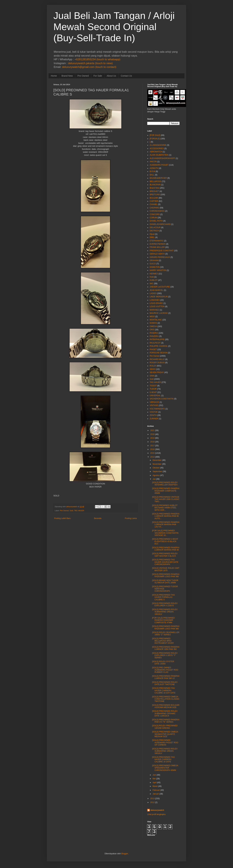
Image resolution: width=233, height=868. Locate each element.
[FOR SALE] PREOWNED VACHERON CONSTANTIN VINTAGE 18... (165, 533)
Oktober (156, 468)
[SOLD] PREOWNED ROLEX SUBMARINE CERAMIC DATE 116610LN (165, 713)
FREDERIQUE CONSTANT (162, 251)
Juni (154, 775)
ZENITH (153, 415)
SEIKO (153, 369)
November (157, 464)
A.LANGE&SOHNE (158, 145)
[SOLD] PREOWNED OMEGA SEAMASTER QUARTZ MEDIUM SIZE (165, 734)
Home (54, 76)
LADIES (153, 293)
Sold (71, 511)
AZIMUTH (154, 168)
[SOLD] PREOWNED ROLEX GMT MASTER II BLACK (165, 555)
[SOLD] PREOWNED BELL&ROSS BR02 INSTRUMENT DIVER (163, 641)
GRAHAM (154, 260)
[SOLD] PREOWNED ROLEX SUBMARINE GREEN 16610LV (165, 612)
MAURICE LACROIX (159, 313)
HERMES (154, 274)
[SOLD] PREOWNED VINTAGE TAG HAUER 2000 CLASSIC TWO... (166, 499)
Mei (154, 779)
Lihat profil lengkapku (156, 814)
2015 (153, 453)
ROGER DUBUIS (157, 363)
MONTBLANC (156, 320)
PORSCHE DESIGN (158, 353)
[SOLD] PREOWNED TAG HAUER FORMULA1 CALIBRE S (163, 597)
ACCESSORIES (157, 148)
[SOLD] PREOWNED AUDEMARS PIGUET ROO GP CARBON (165, 743)
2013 (153, 799)
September (157, 471)
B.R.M (152, 171)
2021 (153, 430)
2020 (153, 434)
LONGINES (155, 300)
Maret (155, 786)
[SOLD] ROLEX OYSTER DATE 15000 (163, 663)
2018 (153, 442)
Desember (157, 460)
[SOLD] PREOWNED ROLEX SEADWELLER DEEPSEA (165, 484)
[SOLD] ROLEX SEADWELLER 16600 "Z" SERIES (166, 634)
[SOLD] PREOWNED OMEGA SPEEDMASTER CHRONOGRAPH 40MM (165, 768)
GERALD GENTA (157, 254)
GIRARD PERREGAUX (160, 257)
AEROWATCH (156, 152)
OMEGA (153, 326)
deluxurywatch (157, 810)
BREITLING (155, 195)
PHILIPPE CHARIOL (159, 346)
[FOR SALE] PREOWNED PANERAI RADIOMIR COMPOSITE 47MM (163, 620)
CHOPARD (154, 208)
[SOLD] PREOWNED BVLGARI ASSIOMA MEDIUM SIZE (166, 706)
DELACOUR (155, 228)
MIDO (152, 317)
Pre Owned (83, 76)
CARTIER (154, 201)
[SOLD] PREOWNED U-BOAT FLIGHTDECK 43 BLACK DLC (165, 541)
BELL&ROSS (155, 181)
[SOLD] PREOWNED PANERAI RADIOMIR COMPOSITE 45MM (166, 491)
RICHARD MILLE (157, 359)
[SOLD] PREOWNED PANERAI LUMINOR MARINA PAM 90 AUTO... (166, 516)
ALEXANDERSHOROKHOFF (162, 158)
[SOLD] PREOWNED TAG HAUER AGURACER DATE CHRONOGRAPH (165, 562)
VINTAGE (154, 405)
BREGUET (154, 191)
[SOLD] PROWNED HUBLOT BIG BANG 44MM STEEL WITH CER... (165, 508)
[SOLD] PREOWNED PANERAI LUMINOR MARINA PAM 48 (166, 549)
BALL (152, 175)
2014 (153, 457)
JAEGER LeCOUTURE (160, 287)
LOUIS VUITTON (157, 307)
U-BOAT (153, 392)
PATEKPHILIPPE (157, 339)
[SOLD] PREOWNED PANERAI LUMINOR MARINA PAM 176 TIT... (166, 525)
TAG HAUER (79, 511)
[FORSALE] (155, 139)
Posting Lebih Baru (62, 518)
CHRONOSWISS (157, 211)
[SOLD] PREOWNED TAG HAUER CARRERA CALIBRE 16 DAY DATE (164, 691)
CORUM (153, 218)
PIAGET (153, 349)
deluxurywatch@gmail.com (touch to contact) (89, 67)
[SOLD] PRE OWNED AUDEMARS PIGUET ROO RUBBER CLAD (165, 670)
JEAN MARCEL (156, 290)
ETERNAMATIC (157, 241)
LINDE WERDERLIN (159, 297)
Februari (156, 790)
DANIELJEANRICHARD (160, 224)
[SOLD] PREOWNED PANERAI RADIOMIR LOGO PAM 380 (166, 575)
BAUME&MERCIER (158, 178)
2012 (153, 802)
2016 (153, 449)
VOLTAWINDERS (157, 409)
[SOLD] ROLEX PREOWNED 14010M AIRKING (165, 727)
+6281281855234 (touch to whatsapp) (97, 59)
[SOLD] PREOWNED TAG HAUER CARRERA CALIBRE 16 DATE (163, 759)
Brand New (67, 76)
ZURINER (154, 419)
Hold (152, 277)
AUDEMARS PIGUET (159, 165)
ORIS (152, 330)
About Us (111, 76)
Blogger (125, 854)
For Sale (98, 76)
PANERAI (154, 333)
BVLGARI (154, 198)
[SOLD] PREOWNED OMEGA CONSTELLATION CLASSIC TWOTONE (166, 699)
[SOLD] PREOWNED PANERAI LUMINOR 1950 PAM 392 (166, 648)
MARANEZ (154, 310)
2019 (153, 438)
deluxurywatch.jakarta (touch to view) (90, 63)
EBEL (152, 237)
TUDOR (153, 389)
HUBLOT (154, 280)
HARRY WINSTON (158, 270)
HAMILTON (155, 267)
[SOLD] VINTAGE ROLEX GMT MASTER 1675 (166, 569)
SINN (152, 376)
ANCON (153, 162)
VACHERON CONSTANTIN (162, 399)
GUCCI (153, 264)
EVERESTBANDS (158, 244)
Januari (156, 794)
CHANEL (154, 204)
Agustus (156, 475)
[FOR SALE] (155, 135)
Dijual (152, 234)
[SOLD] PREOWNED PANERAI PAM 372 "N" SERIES (166, 721)
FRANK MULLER (157, 247)
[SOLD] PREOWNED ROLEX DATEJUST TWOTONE (165, 683)
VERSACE (154, 402)
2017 (153, 446)
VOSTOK (154, 412)
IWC (152, 284)
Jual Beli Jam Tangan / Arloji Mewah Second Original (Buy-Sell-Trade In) (114, 27)
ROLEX (153, 366)
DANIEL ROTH (156, 221)
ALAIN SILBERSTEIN (159, 155)
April (155, 783)
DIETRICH (154, 231)
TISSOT (153, 386)
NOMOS (153, 323)
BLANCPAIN (155, 185)
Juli (154, 479)
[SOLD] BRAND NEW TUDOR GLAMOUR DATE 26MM (165, 582)
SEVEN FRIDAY (157, 372)
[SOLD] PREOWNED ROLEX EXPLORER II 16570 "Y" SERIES (165, 655)
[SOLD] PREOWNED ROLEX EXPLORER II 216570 (165, 604)
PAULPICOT (155, 343)
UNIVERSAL (155, 396)
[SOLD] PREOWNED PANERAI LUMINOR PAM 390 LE (166, 677)
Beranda (98, 518)
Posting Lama (131, 518)
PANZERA (154, 336)
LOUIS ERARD (156, 303)
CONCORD (155, 214)
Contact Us (126, 76)
